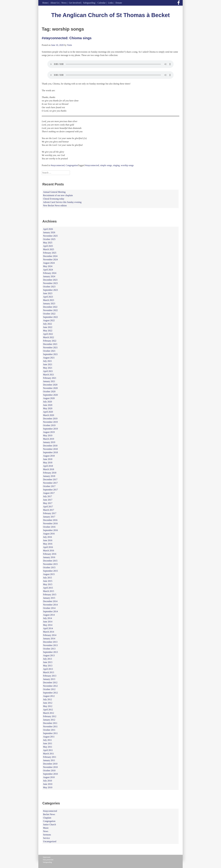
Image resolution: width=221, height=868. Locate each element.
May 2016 (48, 544)
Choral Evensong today (54, 199)
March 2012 (49, 713)
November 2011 (50, 727)
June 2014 (48, 622)
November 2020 (50, 388)
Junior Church (50, 825)
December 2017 (50, 479)
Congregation (72, 165)
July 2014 (48, 618)
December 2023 (50, 280)
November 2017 (50, 483)
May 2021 (48, 368)
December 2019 (50, 419)
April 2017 (48, 507)
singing (116, 165)
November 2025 (50, 236)
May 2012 (48, 706)
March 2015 (49, 591)
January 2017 (49, 517)
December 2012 (50, 683)
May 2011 (48, 747)
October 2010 (49, 770)
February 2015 (50, 595)
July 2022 (48, 324)
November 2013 (50, 645)
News (64, 3)
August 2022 (49, 320)
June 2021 (48, 364)
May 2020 (48, 408)
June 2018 (48, 459)
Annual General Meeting (54, 192)
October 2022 (49, 314)
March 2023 (49, 300)
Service (47, 838)
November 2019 (50, 422)
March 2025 (49, 249)
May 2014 (48, 625)
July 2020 (48, 402)
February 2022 (50, 341)
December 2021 (50, 344)
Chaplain (47, 818)
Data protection (48, 860)
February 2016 (50, 554)
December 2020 (50, 385)
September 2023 (50, 290)
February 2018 (50, 473)
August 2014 (49, 615)
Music (46, 828)
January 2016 (49, 557)
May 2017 (48, 503)
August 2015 (49, 574)
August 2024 (49, 263)
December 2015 (50, 561)
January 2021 (49, 381)
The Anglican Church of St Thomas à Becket (111, 15)
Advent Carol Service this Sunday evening (62, 202)
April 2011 (48, 750)
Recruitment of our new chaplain (58, 195)
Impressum (47, 857)
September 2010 (50, 774)
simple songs (106, 165)
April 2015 (48, 588)
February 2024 (50, 273)
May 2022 (48, 331)
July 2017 (48, 496)
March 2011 (49, 754)
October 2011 (49, 730)
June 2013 (48, 662)
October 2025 (49, 239)
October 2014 (49, 608)
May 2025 (48, 243)
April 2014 (48, 628)
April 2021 (48, 371)
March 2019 (49, 439)
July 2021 (48, 361)
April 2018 (48, 466)
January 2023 (49, 304)
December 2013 (50, 642)
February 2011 (50, 757)
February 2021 (50, 378)
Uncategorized (50, 841)
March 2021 (49, 375)
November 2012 (50, 686)
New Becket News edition (55, 206)
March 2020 (49, 415)
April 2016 (48, 547)
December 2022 (50, 307)
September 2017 (50, 490)
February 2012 (50, 716)
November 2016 (50, 523)
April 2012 (48, 710)
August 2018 (49, 456)
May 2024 (48, 266)
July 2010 (48, 781)
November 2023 (50, 283)
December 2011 (50, 723)
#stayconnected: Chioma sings (67, 38)
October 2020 (49, 391)
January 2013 (49, 679)
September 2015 (50, 571)
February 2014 (50, 635)
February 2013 (50, 676)
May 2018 (48, 463)
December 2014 (50, 601)
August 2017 (49, 493)
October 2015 (49, 567)
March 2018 (49, 469)
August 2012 (49, 696)
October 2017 (49, 486)
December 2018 (50, 446)
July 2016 (48, 537)
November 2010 (50, 767)
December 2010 (50, 764)
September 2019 (50, 429)
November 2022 (50, 310)
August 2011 (49, 737)
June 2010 (48, 784)
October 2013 (49, 649)
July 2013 (48, 659)
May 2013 (48, 666)
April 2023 (48, 297)
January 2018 (49, 476)
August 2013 (49, 655)
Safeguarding (89, 3)
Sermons (47, 835)
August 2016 (49, 534)
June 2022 (48, 327)
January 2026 (49, 232)
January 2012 (49, 720)
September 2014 (50, 611)
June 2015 (48, 581)
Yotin (69, 45)
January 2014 (49, 639)
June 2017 (48, 500)
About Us (55, 3)
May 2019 (48, 435)
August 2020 (49, 398)
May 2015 (48, 584)
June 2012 (48, 703)
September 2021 (50, 354)
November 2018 (50, 449)
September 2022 (50, 317)
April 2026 (48, 229)
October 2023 (49, 287)
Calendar (101, 3)
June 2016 (48, 540)
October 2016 (49, 527)
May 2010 (48, 787)
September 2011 (50, 733)
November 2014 (50, 605)
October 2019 (49, 425)
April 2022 (48, 334)
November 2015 (50, 564)
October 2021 (49, 351)
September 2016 (50, 530)
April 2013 (48, 669)
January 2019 (49, 442)
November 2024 (50, 260)
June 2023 (48, 293)
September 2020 (50, 395)
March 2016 (49, 551)
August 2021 (49, 358)
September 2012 (50, 693)
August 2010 (49, 777)
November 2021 (50, 347)
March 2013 (49, 672)
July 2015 (48, 578)
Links (111, 3)
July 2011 (47, 740)
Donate (119, 3)
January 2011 (49, 760)
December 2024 (50, 256)
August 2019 (49, 432)
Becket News (49, 814)
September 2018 (50, 452)
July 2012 (48, 699)
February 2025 (50, 253)
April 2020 (48, 412)
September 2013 (50, 652)
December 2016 (50, 520)
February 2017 (50, 513)
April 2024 (48, 270)
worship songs (127, 165)
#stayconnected (58, 165)
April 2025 (48, 246)
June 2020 (48, 405)
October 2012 (49, 689)
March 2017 (49, 510)
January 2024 (49, 276)
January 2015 (49, 598)
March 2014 (49, 632)
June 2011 (48, 743)
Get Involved (75, 3)
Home (45, 3)
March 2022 (49, 337)
